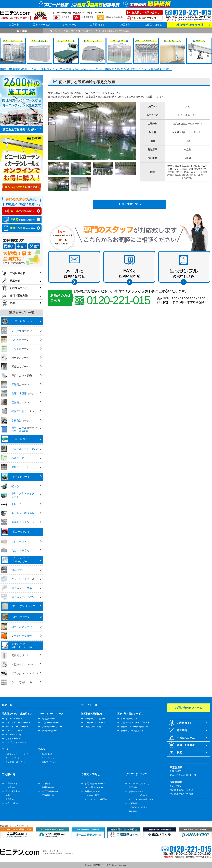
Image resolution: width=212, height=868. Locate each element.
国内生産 (65, 17)
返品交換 (10, 799)
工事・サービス (42, 25)
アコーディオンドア (15, 735)
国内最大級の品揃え (115, 17)
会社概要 (133, 803)
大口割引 (46, 784)
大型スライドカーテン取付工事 (135, 723)
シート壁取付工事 (129, 719)
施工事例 (125, 25)
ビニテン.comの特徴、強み (141, 799)
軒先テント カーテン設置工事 (135, 727)
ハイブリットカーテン (16, 742)
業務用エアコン (49, 762)
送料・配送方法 (19, 296)
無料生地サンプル (93, 791)
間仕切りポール (49, 719)
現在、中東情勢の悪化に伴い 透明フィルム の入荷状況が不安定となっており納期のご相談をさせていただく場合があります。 (86, 69)
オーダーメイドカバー (95, 719)
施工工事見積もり (50, 791)
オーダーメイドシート (95, 723)
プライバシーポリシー (139, 807)
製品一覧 (14, 25)
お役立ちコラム (153, 25)
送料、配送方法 (13, 791)
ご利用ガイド (98, 25)
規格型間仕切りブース (16, 762)
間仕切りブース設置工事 (132, 731)
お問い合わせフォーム (95, 784)
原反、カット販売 (93, 727)
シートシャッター (50, 758)
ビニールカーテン (14, 719)
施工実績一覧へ (131, 204)
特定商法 (133, 811)
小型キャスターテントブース (19, 754)
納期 (12, 303)
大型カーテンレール (51, 723)
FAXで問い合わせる (94, 787)
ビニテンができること (139, 784)
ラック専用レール (50, 731)
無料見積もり (48, 787)
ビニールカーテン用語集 (96, 799)
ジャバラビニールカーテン (18, 723)
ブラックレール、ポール (53, 727)
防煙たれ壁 (47, 754)
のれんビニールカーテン (17, 727)
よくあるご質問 (92, 795)
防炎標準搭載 (88, 17)
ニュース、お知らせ (138, 795)
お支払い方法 (12, 803)
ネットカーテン (13, 739)
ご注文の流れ (12, 787)
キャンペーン (70, 25)
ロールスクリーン (14, 731)
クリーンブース (13, 758)
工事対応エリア (49, 795)
